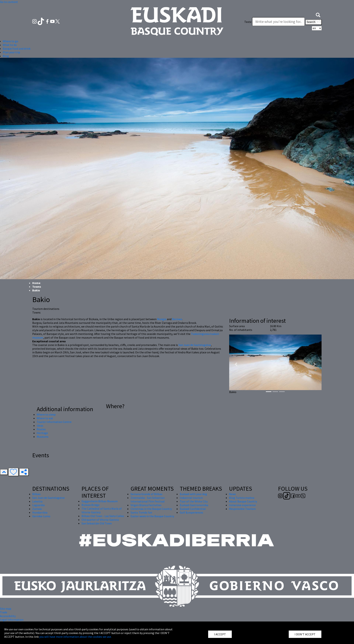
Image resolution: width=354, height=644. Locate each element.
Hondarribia (40, 512)
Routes (41, 429)
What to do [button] (10, 45)
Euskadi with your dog (193, 494)
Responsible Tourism (242, 509)
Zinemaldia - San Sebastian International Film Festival (148, 500)
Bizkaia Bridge (91, 505)
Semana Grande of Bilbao (146, 494)
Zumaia (37, 509)
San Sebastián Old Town (97, 523)
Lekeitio (37, 501)
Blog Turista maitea (242, 498)
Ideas (40, 426)
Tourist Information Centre (54, 422)
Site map (6, 609)
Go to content (9, 2)
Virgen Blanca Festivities (146, 505)
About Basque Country (243, 501)
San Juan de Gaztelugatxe (195, 345)
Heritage (42, 433)
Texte (248, 22)
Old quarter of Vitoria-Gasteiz (100, 520)
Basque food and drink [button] (17, 49)
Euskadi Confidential (193, 509)
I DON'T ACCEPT (305, 634)
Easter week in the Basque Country (152, 516)
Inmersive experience (242, 505)
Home (36, 283)
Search (314, 22)
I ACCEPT (220, 634)
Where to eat (45, 418)
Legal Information (12, 620)
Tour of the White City (194, 501)
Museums (43, 437)
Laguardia (38, 505)
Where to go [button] (11, 41)
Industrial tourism (191, 498)
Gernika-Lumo (41, 516)
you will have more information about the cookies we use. (75, 637)
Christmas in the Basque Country (151, 509)
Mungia (162, 319)
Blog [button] (6, 56)
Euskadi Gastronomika (194, 505)
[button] (318, 14)
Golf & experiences (191, 512)
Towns (37, 287)
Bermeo (177, 319)
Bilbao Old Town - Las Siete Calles (103, 516)
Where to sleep (46, 414)
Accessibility (8, 616)
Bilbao (36, 494)
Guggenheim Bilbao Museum (100, 501)
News (232, 494)
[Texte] (278, 22)
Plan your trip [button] (11, 52)
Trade (4, 612)
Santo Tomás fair (141, 512)
